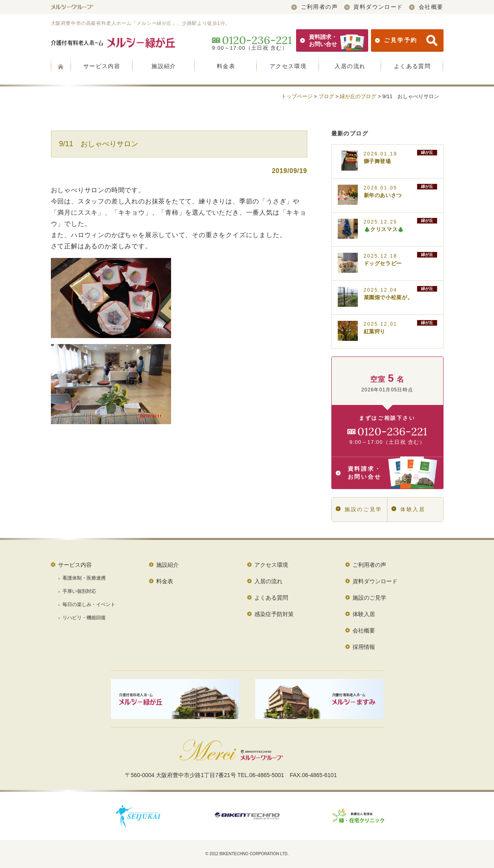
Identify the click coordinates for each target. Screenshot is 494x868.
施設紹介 (164, 66)
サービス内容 (102, 66)
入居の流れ (350, 66)
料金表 (226, 66)
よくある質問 (412, 66)
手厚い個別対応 (79, 591)
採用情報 (364, 647)
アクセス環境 (288, 66)
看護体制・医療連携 (84, 578)
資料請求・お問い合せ (332, 40)
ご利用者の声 (315, 7)
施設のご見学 (359, 509)
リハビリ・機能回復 (84, 618)
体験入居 (408, 509)
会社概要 (426, 7)
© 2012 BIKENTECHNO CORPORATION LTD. (247, 854)
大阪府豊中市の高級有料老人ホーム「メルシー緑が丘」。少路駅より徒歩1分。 (141, 23)
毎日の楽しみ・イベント (89, 604)
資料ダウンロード (374, 7)
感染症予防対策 (274, 614)
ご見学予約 (406, 40)
